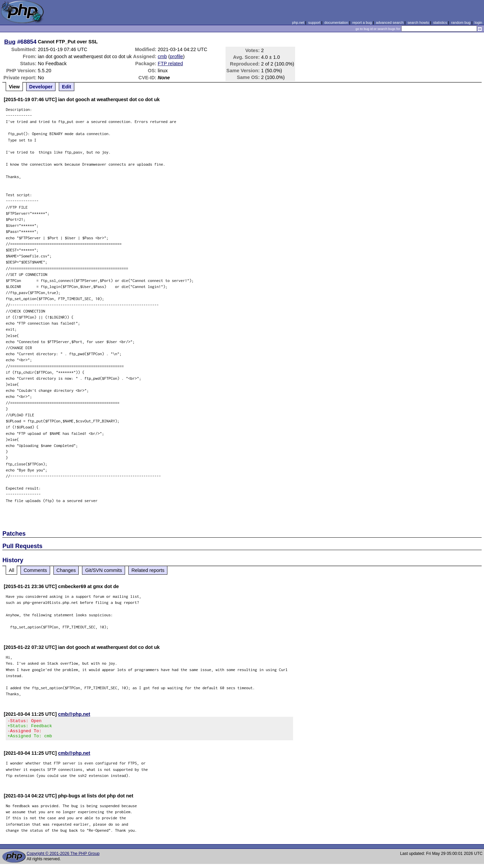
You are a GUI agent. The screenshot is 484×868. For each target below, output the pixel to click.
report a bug (362, 23)
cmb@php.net (74, 714)
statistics (440, 23)
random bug (461, 23)
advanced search (390, 23)
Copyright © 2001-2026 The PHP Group (63, 858)
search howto (418, 23)
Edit (66, 87)
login (478, 23)
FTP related (170, 64)
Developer (41, 87)
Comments (35, 570)
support (314, 23)
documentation (336, 23)
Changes (66, 570)
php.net (298, 23)
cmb (162, 56)
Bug (10, 42)
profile (176, 56)
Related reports (148, 570)
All (11, 570)
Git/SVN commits (104, 570)
